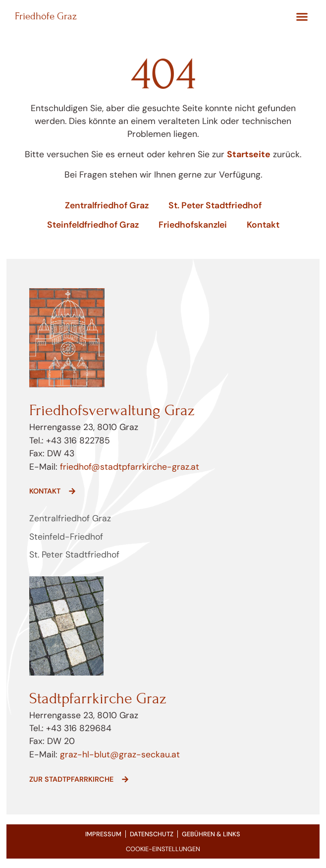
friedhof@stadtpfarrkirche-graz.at (128, 467)
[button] (302, 17)
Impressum (103, 834)
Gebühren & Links (211, 834)
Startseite (249, 154)
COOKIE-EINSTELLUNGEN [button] (163, 849)
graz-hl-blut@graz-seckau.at (120, 754)
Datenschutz (152, 834)
